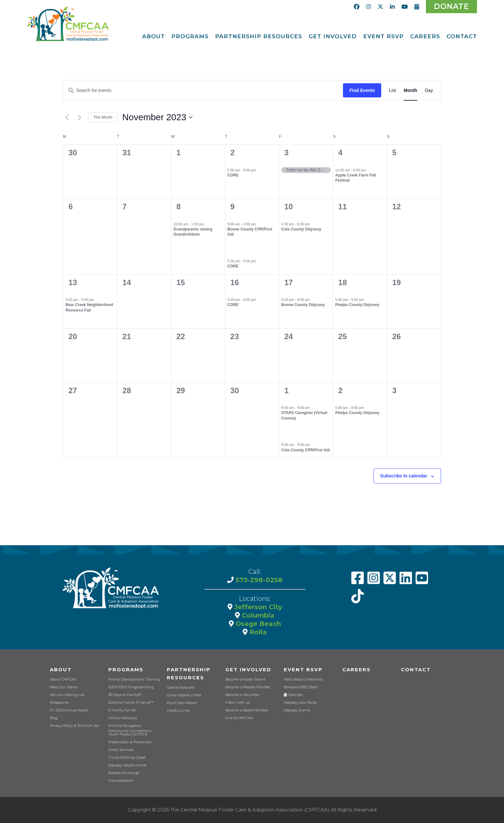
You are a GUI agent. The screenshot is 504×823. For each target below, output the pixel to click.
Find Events (362, 90)
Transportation (121, 781)
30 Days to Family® (125, 695)
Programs (126, 669)
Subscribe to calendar (404, 476)
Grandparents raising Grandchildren (193, 232)
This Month (103, 117)
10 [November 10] (288, 207)
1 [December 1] (286, 390)
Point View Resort (182, 703)
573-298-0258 (258, 580)
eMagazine (59, 703)
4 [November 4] (340, 153)
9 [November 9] (233, 207)
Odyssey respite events (127, 765)
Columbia (257, 615)
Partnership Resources (189, 674)
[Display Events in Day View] (429, 90)
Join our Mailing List (67, 695)
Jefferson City (257, 607)
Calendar (293, 695)
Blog (54, 718)
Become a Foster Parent (245, 679)
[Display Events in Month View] (410, 90)
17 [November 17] (288, 282)
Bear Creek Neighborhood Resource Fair (90, 307)
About (61, 669)
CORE (233, 175)
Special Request (180, 687)
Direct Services (121, 750)
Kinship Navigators (125, 726)
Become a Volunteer (243, 695)
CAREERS (356, 669)
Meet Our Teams (64, 687)
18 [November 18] (342, 282)
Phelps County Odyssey (357, 305)
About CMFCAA (63, 679)
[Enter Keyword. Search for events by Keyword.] (203, 90)
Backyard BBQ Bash (301, 687)
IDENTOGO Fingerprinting (131, 687)
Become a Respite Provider (248, 687)
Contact (416, 669)
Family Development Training (134, 679)
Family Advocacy (123, 718)
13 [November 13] (73, 282)
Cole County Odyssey (301, 229)
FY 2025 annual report (69, 710)
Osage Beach (257, 624)
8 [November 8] (179, 207)
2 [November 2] (233, 153)
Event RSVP (303, 669)
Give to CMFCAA (239, 718)
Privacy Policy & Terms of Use (74, 726)
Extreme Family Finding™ (131, 703)
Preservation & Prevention (130, 742)
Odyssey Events (297, 710)
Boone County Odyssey (303, 305)
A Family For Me (122, 710)
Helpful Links (178, 711)
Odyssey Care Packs (300, 703)
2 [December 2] (340, 390)
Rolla (257, 632)
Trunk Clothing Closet (127, 758)
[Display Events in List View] (392, 90)
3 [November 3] (286, 153)
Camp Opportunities (184, 695)
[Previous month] (67, 117)
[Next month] (79, 117)
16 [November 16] (235, 282)
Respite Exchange (124, 773)
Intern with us (238, 703)
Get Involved (248, 669)
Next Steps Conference (303, 679)
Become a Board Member (247, 710)
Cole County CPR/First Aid (306, 450)
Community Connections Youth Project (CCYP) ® (130, 733)
